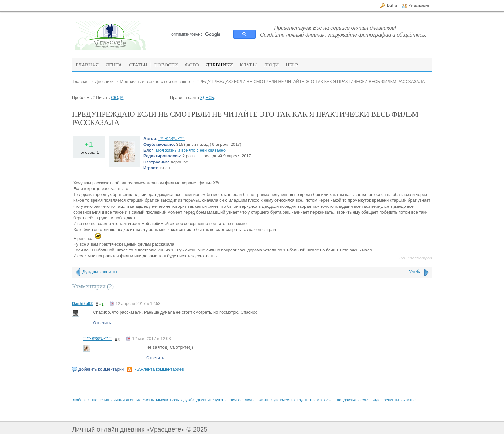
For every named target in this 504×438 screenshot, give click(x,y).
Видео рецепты (385, 400)
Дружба (188, 400)
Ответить (102, 323)
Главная (81, 81)
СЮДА (117, 97)
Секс (328, 400)
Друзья (350, 400)
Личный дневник (126, 400)
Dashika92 (82, 304)
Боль (175, 400)
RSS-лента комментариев (159, 369)
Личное (236, 400)
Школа (316, 400)
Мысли (162, 400)
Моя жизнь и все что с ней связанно (155, 81)
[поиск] (198, 34)
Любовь (80, 400)
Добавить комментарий (101, 369)
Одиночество (283, 400)
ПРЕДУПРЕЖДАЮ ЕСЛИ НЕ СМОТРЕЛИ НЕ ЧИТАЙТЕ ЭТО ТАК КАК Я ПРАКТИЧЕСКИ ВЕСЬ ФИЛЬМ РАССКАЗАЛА (311, 81)
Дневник (204, 400)
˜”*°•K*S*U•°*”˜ (172, 139)
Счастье (408, 400)
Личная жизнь (257, 400)
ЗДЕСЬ (207, 97)
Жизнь (148, 400)
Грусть (302, 400)
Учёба (415, 272)
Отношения (99, 400)
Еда (338, 400)
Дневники (104, 81)
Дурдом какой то (100, 272)
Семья (364, 400)
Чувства (220, 400)
